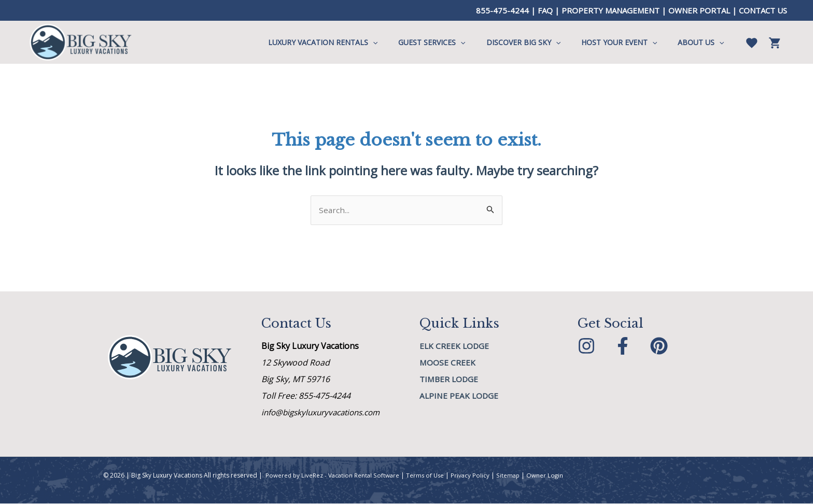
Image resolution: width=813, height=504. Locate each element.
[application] (401, 43)
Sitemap (513, 476)
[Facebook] (623, 346)
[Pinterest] (659, 346)
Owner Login (550, 476)
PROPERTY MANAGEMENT (611, 10)
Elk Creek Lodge (455, 346)
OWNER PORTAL (699, 10)
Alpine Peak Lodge (460, 396)
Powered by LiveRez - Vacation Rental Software (334, 476)
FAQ (545, 10)
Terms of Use (428, 476)
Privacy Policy (474, 476)
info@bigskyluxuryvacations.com (325, 413)
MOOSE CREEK (448, 363)
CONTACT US (763, 10)
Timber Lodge (450, 380)
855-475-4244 (502, 10)
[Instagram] (586, 346)
